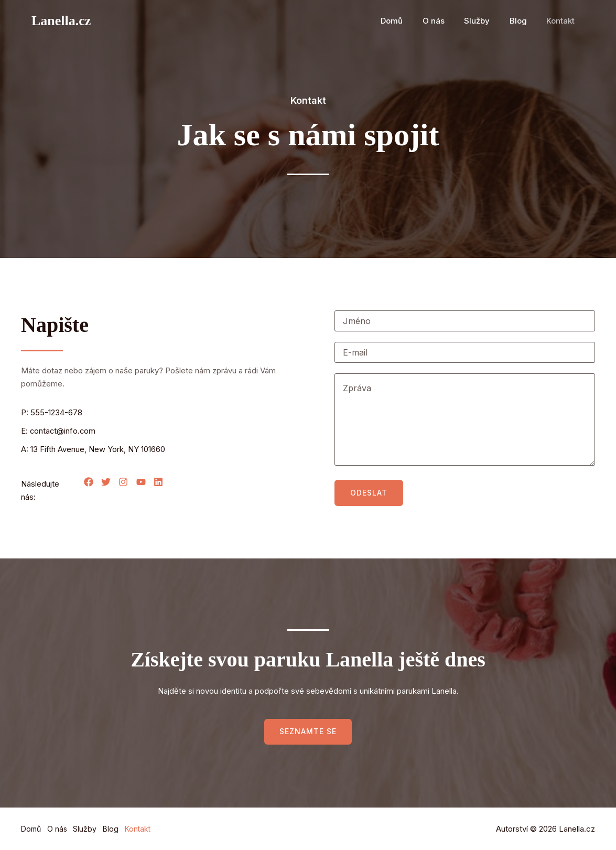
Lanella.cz (61, 21)
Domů (409, 21)
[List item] (89, 482)
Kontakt (563, 21)
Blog (524, 21)
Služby (487, 21)
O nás (447, 21)
